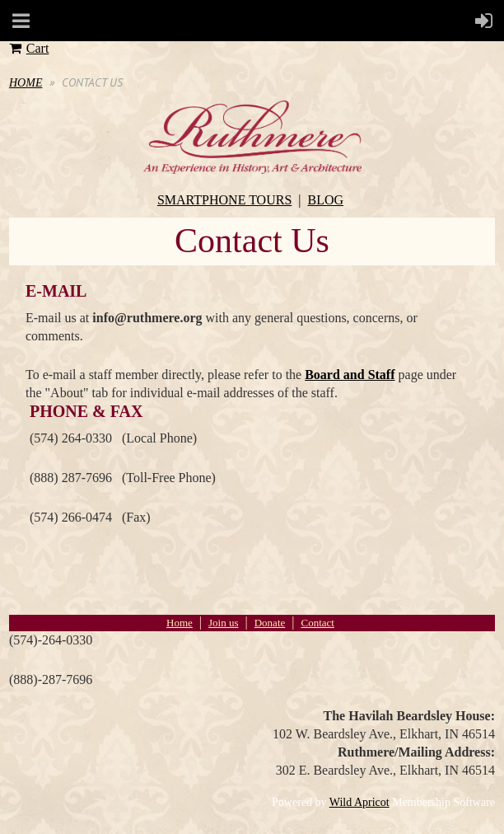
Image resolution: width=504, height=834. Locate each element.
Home (180, 623)
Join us (223, 623)
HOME (26, 83)
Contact (317, 623)
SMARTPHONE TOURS (224, 200)
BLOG (326, 200)
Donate (270, 623)
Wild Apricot (359, 802)
